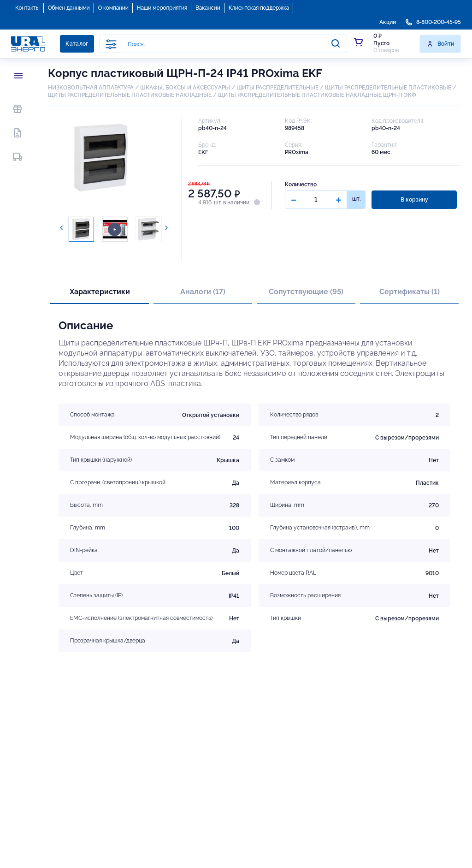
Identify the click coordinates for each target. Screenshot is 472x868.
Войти (440, 44)
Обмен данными (69, 8)
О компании (113, 8)
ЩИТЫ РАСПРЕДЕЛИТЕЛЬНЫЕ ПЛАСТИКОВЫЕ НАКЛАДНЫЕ (130, 95)
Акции (388, 22)
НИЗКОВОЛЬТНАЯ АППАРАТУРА (91, 88)
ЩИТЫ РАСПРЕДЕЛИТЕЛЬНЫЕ (277, 88)
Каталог (77, 44)
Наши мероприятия (162, 8)
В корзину (414, 200)
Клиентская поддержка (259, 8)
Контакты (27, 8)
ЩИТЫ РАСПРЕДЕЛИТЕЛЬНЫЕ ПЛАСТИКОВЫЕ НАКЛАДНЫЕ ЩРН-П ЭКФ (317, 95)
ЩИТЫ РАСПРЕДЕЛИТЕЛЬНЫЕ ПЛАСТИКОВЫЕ (388, 88)
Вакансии (208, 8)
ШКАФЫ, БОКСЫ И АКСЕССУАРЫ (185, 88)
